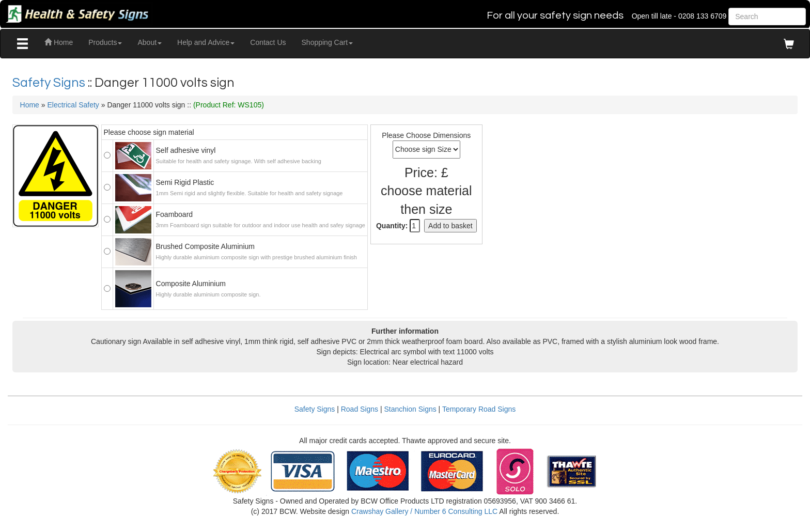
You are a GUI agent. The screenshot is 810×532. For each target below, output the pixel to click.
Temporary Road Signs (479, 409)
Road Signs (360, 409)
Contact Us (268, 42)
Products (105, 42)
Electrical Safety (73, 105)
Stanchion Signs (410, 409)
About (150, 42)
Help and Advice (206, 42)
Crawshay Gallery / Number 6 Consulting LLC (424, 511)
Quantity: (392, 226)
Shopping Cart (328, 42)
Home (59, 42)
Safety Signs (50, 83)
